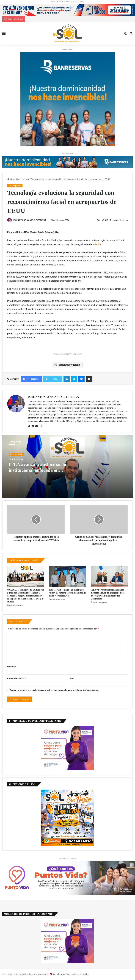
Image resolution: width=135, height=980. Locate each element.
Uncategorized (23, 179)
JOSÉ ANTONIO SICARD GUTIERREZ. (28, 220)
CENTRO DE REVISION (67, 859)
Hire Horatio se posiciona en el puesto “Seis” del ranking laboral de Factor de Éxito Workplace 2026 (67, 593)
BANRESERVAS (67, 50)
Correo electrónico (16, 678)
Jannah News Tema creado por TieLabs (71, 974)
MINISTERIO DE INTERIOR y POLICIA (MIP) (67, 2)
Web (72, 678)
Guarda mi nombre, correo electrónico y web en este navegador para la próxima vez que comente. (54, 690)
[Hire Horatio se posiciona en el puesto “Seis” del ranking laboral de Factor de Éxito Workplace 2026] (68, 576)
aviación (97, 244)
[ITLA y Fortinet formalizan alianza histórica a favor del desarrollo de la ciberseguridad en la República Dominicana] (109, 576)
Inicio (11, 179)
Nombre (12, 667)
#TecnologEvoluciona (68, 365)
